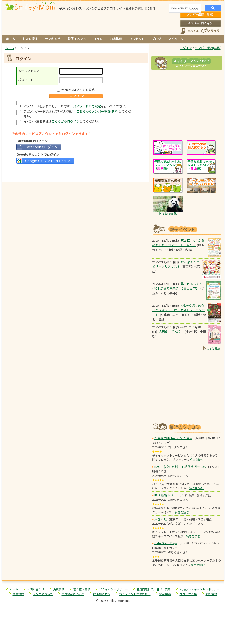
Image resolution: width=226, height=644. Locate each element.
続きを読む (197, 459)
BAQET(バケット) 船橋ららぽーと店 (180, 467)
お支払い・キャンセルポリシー (200, 589)
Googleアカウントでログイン (48, 161)
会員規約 (18, 594)
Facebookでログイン (42, 147)
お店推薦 (116, 39)
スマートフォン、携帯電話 (190, 31)
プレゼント (137, 39)
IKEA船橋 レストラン (169, 495)
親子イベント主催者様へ (135, 594)
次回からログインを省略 (78, 90)
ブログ (156, 39)
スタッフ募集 (188, 594)
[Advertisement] (76, 172)
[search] (185, 9)
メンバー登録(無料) (200, 15)
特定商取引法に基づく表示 (154, 589)
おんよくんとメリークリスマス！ (176, 264)
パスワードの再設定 (87, 106)
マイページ (176, 39)
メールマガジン (210, 31)
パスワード (26, 80)
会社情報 (211, 594)
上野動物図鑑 (167, 214)
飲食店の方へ (102, 594)
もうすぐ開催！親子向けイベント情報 (187, 229)
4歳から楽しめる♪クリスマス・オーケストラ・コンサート (179, 310)
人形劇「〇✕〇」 (171, 332)
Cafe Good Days (166, 543)
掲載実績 (165, 594)
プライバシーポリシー (113, 589)
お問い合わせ (36, 589)
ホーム (11, 39)
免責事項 (59, 589)
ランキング (53, 39)
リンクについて (43, 594)
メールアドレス (29, 71)
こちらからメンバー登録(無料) (97, 111)
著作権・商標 (82, 589)
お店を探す (30, 39)
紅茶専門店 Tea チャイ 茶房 (173, 438)
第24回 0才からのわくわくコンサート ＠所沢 (178, 243)
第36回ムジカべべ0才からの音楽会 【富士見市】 (177, 286)
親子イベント (77, 39)
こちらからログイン (66, 121)
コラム (98, 39)
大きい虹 (161, 519)
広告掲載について (73, 594)
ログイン (200, 23)
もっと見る (213, 348)
